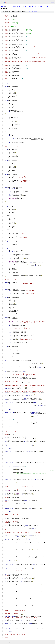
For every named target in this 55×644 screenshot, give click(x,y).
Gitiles (8, 642)
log (32, 12)
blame (36, 12)
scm (11, 6)
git (22, 6)
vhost (29, 6)
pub (7, 6)
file (28, 12)
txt (49, 642)
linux (14, 6)
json (53, 642)
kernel (3, 6)
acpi (51, 6)
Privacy (12, 642)
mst (25, 6)
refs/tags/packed (37, 6)
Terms (15, 642)
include (46, 6)
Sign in (52, 2)
